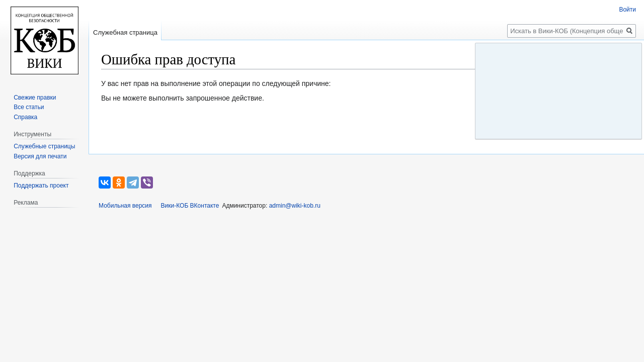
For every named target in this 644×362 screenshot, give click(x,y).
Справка (25, 117)
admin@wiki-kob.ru (295, 206)
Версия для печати (40, 156)
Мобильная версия (125, 206)
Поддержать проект (41, 186)
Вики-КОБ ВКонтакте (190, 206)
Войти (627, 10)
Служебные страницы (44, 146)
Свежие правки (35, 98)
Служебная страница (125, 32)
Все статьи (29, 107)
